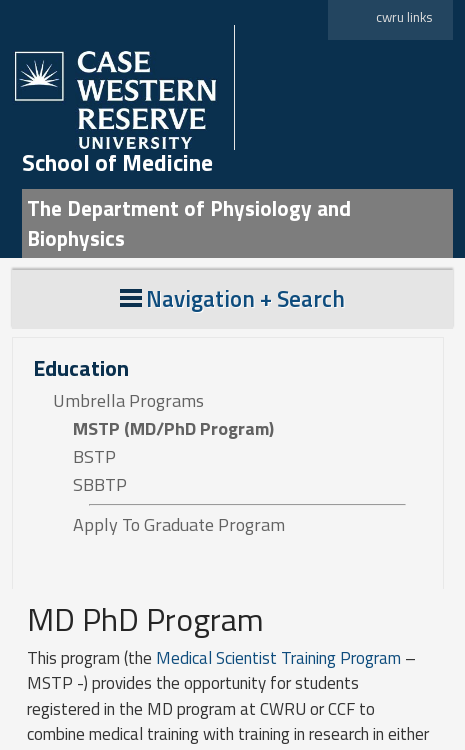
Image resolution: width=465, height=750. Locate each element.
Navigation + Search (232, 298)
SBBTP (100, 485)
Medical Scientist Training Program (280, 658)
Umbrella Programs (128, 401)
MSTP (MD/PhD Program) (173, 429)
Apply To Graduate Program (179, 525)
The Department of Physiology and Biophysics (189, 223)
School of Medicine (117, 162)
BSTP (94, 457)
